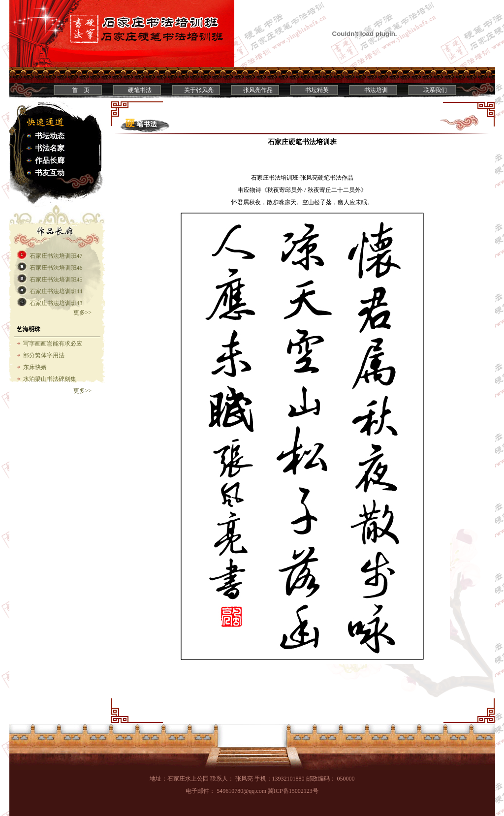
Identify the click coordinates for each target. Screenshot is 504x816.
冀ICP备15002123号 (293, 791)
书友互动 (50, 173)
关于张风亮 (199, 90)
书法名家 (50, 148)
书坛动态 (50, 136)
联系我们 (435, 90)
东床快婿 (35, 367)
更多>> (83, 313)
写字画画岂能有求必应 (53, 344)
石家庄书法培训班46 (56, 268)
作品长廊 (50, 160)
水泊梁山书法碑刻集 (50, 379)
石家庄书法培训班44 (56, 291)
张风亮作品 (258, 90)
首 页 (81, 90)
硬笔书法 (140, 90)
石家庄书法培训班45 (56, 280)
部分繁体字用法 (44, 355)
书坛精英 (317, 90)
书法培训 (376, 90)
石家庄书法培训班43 (56, 303)
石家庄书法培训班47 (56, 256)
